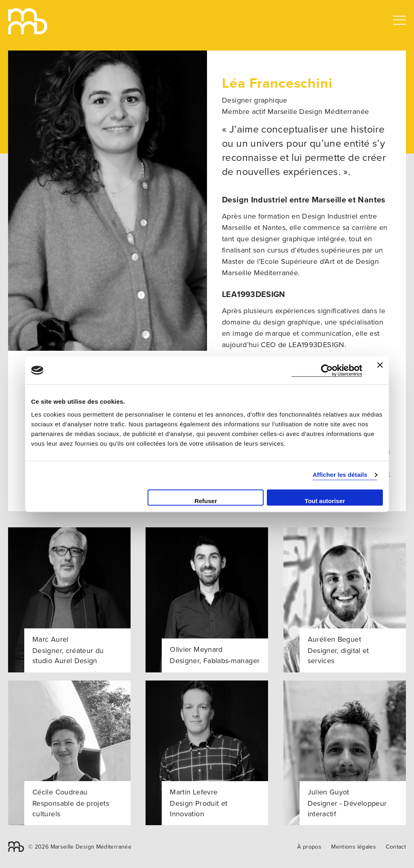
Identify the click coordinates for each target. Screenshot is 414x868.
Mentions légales (354, 847)
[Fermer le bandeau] (380, 370)
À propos (309, 847)
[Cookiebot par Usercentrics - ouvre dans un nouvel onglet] (327, 370)
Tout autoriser (325, 501)
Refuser (206, 501)
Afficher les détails (340, 475)
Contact (396, 847)
